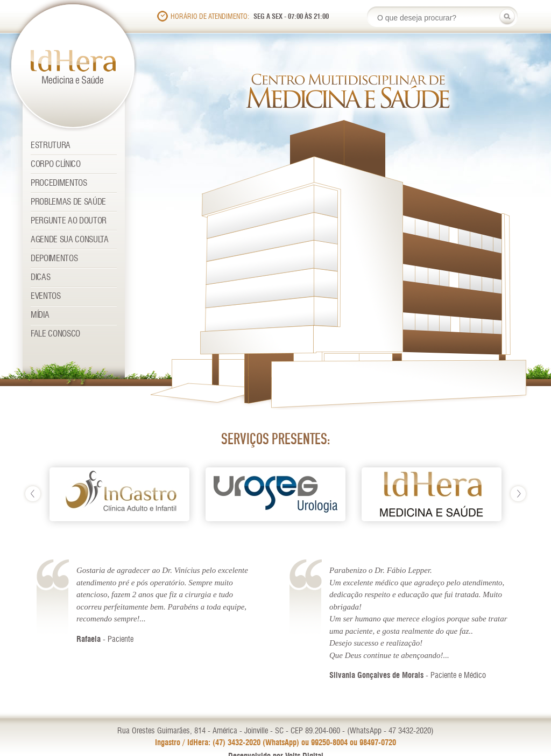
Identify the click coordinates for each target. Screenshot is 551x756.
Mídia (40, 315)
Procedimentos (59, 183)
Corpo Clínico (56, 164)
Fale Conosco (55, 334)
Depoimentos (54, 259)
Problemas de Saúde (68, 202)
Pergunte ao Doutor (69, 221)
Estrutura (51, 146)
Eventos (46, 296)
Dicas (40, 278)
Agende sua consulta (70, 240)
